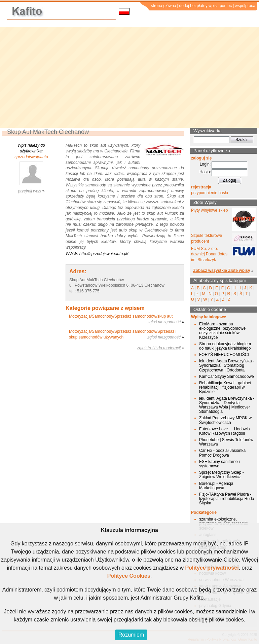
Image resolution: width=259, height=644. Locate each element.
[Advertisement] (129, 77)
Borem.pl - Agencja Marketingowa (216, 486)
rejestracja (201, 187)
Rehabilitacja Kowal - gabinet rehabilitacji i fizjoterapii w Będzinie (225, 387)
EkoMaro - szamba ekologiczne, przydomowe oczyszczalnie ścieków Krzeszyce (222, 331)
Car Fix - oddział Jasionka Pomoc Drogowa (222, 453)
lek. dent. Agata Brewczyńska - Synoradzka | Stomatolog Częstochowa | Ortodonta (227, 365)
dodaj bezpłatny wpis (198, 6)
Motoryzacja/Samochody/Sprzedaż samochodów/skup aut (121, 316)
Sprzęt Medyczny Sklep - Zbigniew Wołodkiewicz (221, 475)
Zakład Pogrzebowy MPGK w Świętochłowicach (225, 420)
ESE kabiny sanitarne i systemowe (219, 464)
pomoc (226, 6)
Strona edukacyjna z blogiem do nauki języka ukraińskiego (225, 346)
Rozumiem (131, 635)
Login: (205, 164)
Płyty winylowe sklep (209, 210)
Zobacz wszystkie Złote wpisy (221, 271)
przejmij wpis (30, 191)
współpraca (245, 6)
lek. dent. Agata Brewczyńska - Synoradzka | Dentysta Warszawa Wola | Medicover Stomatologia (227, 405)
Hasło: (205, 172)
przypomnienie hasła (210, 193)
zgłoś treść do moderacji (159, 348)
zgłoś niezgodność (164, 322)
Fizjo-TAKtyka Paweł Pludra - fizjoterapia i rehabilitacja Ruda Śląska (227, 499)
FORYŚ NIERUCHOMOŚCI (224, 355)
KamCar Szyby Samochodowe (227, 377)
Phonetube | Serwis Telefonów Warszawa (226, 442)
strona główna (164, 6)
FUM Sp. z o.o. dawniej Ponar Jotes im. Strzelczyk (209, 254)
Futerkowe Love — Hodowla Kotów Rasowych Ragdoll (225, 431)
